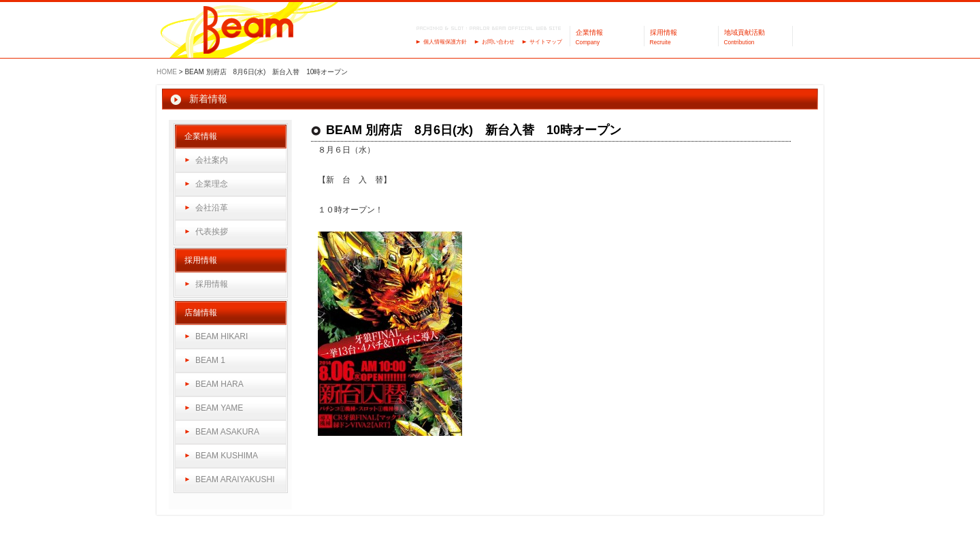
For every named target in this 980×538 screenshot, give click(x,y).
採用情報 (212, 284)
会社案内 (212, 160)
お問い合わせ (498, 42)
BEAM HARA (219, 384)
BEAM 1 (210, 360)
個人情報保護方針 (445, 42)
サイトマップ (546, 42)
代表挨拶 (212, 232)
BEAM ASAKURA (227, 432)
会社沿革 (212, 208)
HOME (167, 72)
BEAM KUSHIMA (227, 456)
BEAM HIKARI (222, 336)
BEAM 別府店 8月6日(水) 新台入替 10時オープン (474, 130)
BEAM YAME (219, 408)
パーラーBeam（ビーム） (249, 31)
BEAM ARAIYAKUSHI (235, 479)
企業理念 (212, 184)
